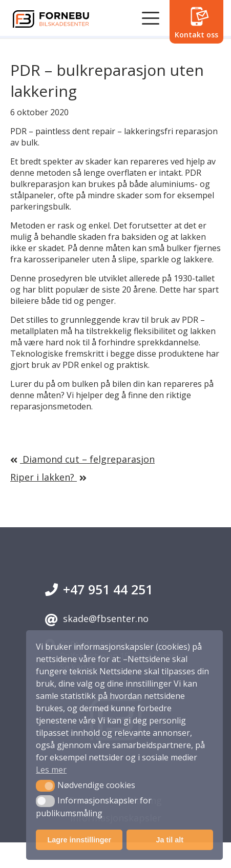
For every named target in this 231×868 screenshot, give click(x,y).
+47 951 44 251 (99, 589)
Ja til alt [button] (170, 840)
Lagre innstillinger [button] (79, 840)
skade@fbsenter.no (97, 619)
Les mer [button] (51, 770)
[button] (45, 786)
